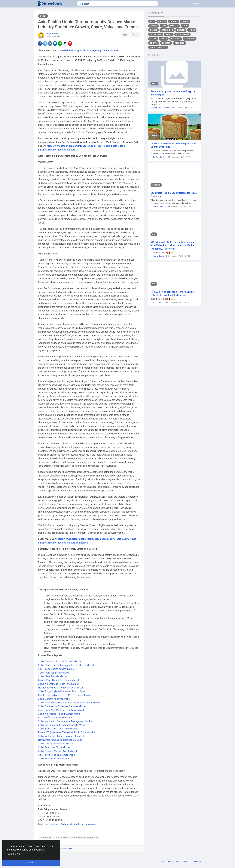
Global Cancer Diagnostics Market (56, 744)
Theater (166, 43)
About (164, 861)
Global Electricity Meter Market (54, 759)
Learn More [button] (14, 854)
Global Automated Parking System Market (60, 714)
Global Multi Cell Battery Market (54, 673)
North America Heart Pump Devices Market (60, 688)
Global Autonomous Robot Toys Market (58, 684)
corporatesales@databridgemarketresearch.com (71, 824)
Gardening (167, 30)
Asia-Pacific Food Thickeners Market (57, 755)
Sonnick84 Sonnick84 (161, 108)
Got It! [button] (31, 863)
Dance (185, 21)
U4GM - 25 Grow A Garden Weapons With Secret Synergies (173, 145)
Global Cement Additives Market (55, 699)
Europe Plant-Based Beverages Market (58, 680)
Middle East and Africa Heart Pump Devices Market (65, 695)
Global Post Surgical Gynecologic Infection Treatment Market (69, 703)
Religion (176, 39)
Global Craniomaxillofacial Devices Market (59, 662)
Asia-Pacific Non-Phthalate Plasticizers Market (62, 710)
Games (153, 30)
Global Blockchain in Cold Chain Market (58, 729)
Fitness (174, 26)
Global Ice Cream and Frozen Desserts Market (62, 725)
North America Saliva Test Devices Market (60, 740)
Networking (182, 34)
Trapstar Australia (160, 206)
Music (169, 34)
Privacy (178, 861)
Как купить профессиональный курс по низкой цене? (173, 93)
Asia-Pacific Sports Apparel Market (56, 669)
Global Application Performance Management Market (65, 721)
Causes (162, 21)
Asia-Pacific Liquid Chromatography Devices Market (90, 51)
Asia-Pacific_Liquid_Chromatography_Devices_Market (69, 838)
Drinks (154, 26)
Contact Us (187, 861)
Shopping (190, 39)
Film (164, 26)
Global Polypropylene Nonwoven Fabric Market (62, 691)
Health (181, 30)
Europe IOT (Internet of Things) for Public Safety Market (67, 732)
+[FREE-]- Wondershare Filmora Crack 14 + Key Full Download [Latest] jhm (174, 293)
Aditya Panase (52, 34)
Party (164, 39)
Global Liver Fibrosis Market (53, 677)
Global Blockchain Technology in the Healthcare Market (66, 665)
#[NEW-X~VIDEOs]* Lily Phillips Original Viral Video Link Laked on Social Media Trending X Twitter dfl (172, 245)
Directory (197, 861)
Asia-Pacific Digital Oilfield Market (55, 718)
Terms (171, 861)
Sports (154, 43)
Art (152, 21)
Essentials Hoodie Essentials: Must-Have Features (174, 195)
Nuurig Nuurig (158, 256)
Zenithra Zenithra (160, 157)
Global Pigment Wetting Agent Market (57, 751)
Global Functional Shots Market (54, 747)
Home (192, 30)
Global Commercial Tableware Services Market (62, 706)
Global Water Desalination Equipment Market (61, 736)
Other (43, 16)
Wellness (179, 43)
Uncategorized (158, 47)
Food (185, 26)
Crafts (174, 21)
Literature (156, 34)
